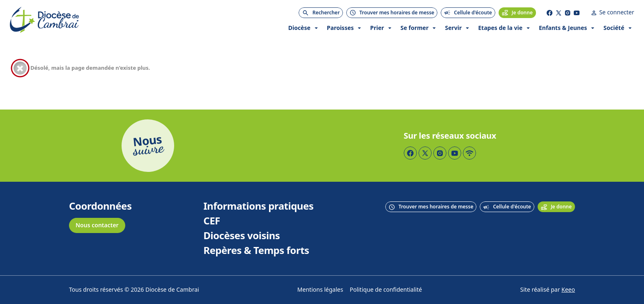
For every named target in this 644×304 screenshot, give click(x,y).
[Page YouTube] (577, 13)
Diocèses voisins (241, 236)
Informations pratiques (258, 206)
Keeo (568, 290)
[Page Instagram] (568, 13)
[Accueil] (44, 20)
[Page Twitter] (559, 13)
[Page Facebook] (550, 13)
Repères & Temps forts (256, 251)
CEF (212, 221)
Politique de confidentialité (386, 290)
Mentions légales (320, 290)
